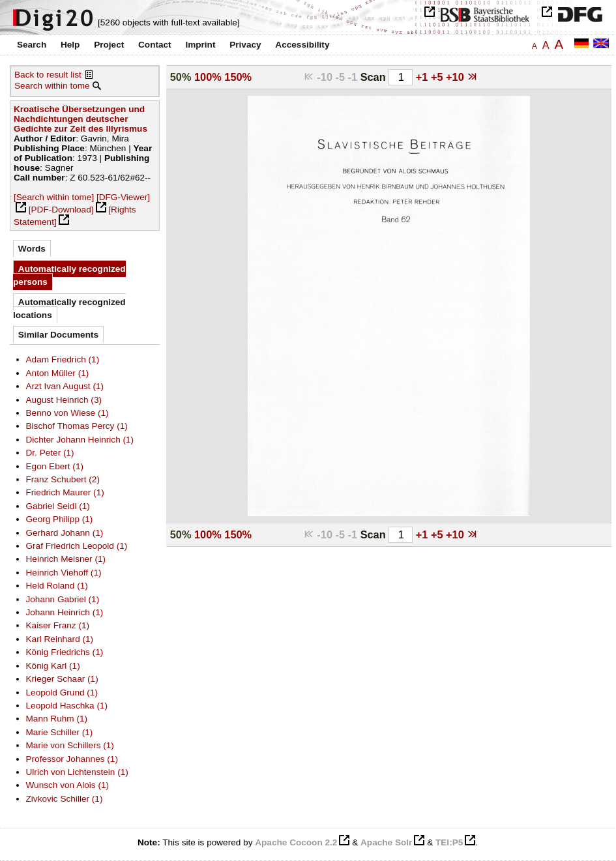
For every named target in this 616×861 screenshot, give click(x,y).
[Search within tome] (54, 197)
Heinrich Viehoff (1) (64, 573)
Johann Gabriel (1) (63, 599)
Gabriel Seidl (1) (58, 506)
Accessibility (302, 45)
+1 (423, 77)
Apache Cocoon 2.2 (296, 842)
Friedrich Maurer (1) (65, 492)
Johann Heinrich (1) (65, 612)
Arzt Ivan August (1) (65, 386)
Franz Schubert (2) (63, 479)
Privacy (245, 45)
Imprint (200, 45)
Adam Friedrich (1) (63, 359)
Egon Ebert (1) (55, 466)
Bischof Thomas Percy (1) (77, 426)
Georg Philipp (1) (60, 519)
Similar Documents (58, 335)
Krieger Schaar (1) (62, 679)
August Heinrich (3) (64, 400)
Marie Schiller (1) (60, 732)
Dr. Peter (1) (50, 453)
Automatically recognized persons (69, 275)
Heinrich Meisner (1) (66, 559)
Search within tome (52, 86)
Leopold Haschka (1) (67, 706)
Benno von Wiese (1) (67, 413)
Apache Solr (386, 842)
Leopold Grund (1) (62, 693)
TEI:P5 (449, 842)
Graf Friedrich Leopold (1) (77, 546)
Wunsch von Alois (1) (68, 785)
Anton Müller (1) (58, 373)
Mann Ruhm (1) (57, 719)
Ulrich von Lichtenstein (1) (77, 772)
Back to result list (48, 75)
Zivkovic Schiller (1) (65, 799)
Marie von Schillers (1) (70, 745)
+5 (438, 77)
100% (208, 77)
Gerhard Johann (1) (65, 533)
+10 (456, 77)
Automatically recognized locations (69, 309)
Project (109, 45)
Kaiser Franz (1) (58, 625)
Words (32, 249)
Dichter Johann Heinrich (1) (80, 440)
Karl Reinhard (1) (60, 639)
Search (32, 45)
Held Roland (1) (57, 586)
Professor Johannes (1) (72, 759)
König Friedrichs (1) (65, 652)
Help (70, 45)
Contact (155, 45)
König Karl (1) (53, 666)
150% (238, 77)
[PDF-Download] (61, 210)
